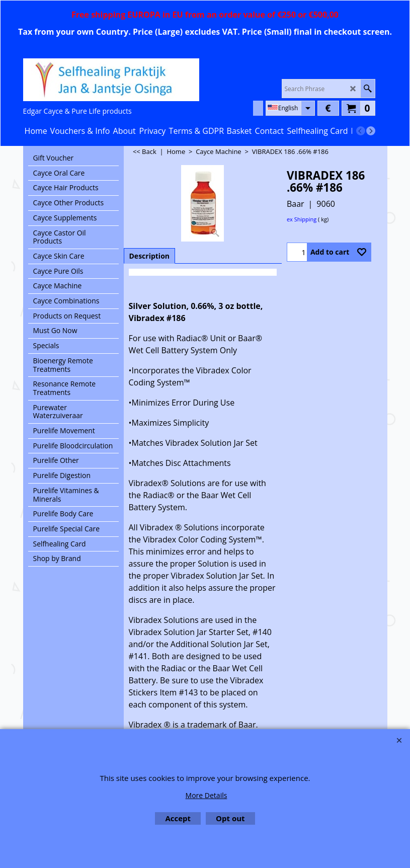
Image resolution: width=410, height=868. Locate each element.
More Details (207, 795)
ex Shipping (302, 219)
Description (150, 256)
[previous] (361, 131)
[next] (371, 131)
